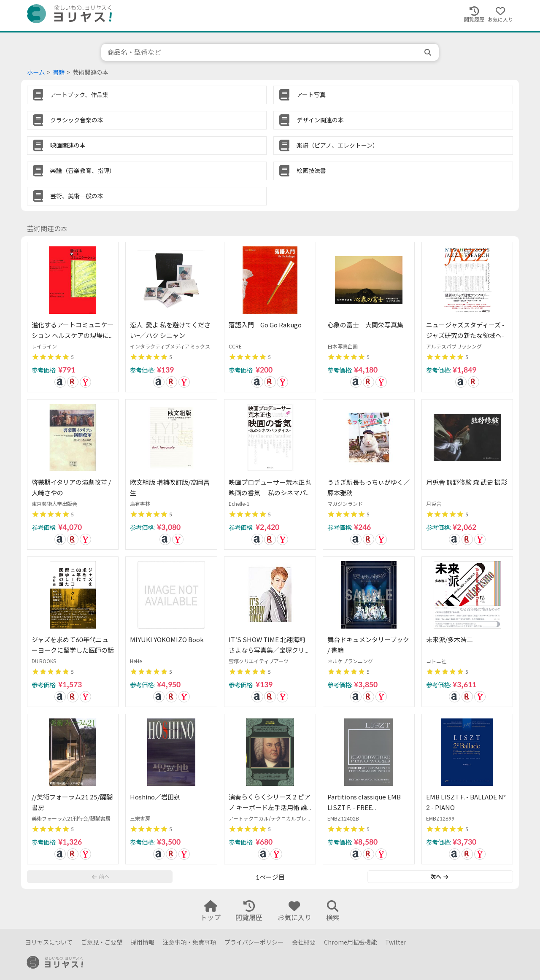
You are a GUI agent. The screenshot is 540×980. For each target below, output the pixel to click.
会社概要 (304, 942)
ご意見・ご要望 (102, 942)
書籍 (59, 72)
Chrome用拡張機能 (350, 942)
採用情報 (143, 942)
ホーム (36, 72)
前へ (101, 877)
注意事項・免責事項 (189, 942)
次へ (439, 877)
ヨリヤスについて (49, 942)
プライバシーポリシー (254, 942)
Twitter (396, 942)
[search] (429, 52)
